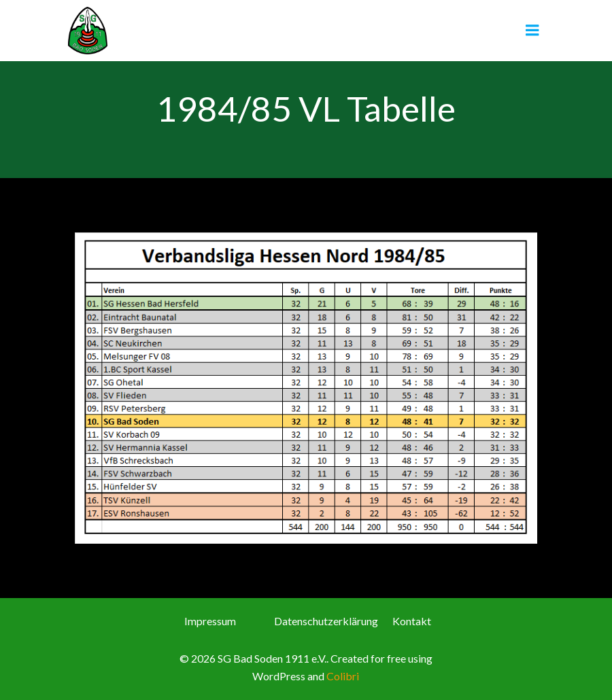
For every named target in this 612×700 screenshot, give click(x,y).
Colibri (343, 676)
